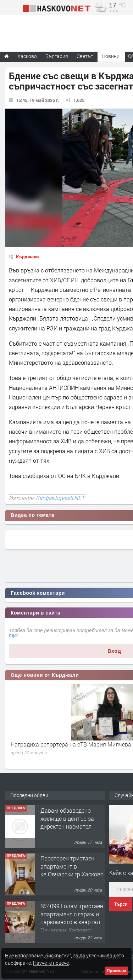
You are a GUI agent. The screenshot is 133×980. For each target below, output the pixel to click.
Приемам (116, 971)
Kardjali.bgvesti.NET (60, 498)
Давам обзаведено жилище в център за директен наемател (67, 818)
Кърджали (27, 256)
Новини (111, 56)
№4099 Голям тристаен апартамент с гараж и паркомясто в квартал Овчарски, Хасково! (72, 918)
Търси (121, 904)
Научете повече (51, 963)
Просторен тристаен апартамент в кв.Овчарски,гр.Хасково (72, 866)
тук (13, 635)
